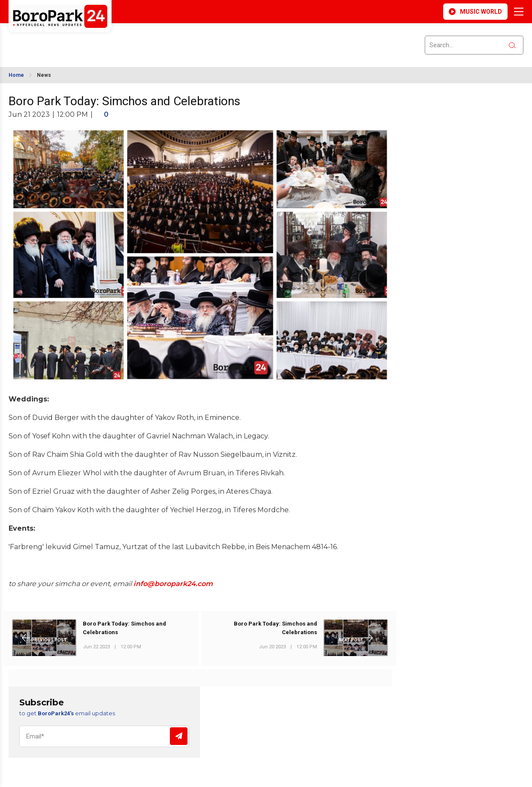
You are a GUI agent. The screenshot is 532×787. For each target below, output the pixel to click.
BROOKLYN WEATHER (85, 40)
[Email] (104, 736)
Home (16, 75)
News (44, 75)
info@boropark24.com (173, 584)
